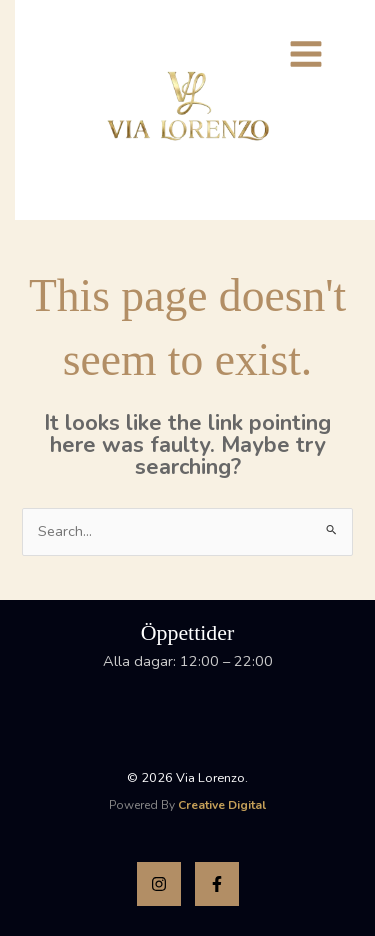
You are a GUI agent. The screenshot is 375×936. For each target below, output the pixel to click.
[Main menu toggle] (306, 54)
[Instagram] (159, 884)
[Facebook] (217, 884)
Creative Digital (222, 805)
